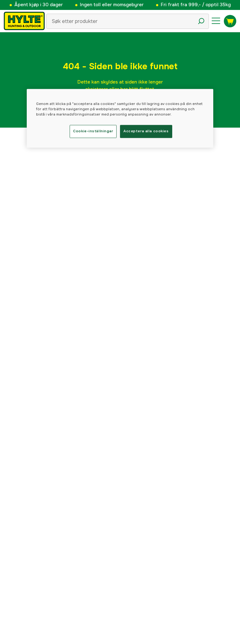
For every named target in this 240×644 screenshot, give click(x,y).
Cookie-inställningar (93, 131)
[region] (120, 118)
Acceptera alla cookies (146, 131)
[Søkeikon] (201, 21)
